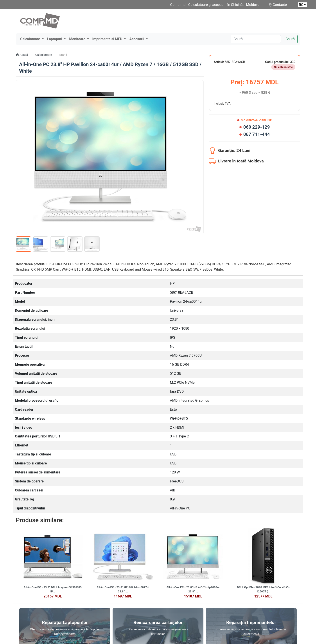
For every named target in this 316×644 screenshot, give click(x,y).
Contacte (280, 5)
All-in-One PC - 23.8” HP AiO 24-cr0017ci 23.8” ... (123, 589)
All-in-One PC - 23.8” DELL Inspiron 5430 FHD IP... (53, 589)
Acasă (22, 55)
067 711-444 (255, 134)
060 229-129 (255, 127)
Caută (290, 39)
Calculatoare (44, 55)
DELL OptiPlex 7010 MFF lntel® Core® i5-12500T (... (263, 589)
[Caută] (256, 39)
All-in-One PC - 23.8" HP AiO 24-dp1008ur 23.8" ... (193, 589)
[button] (32, 39)
